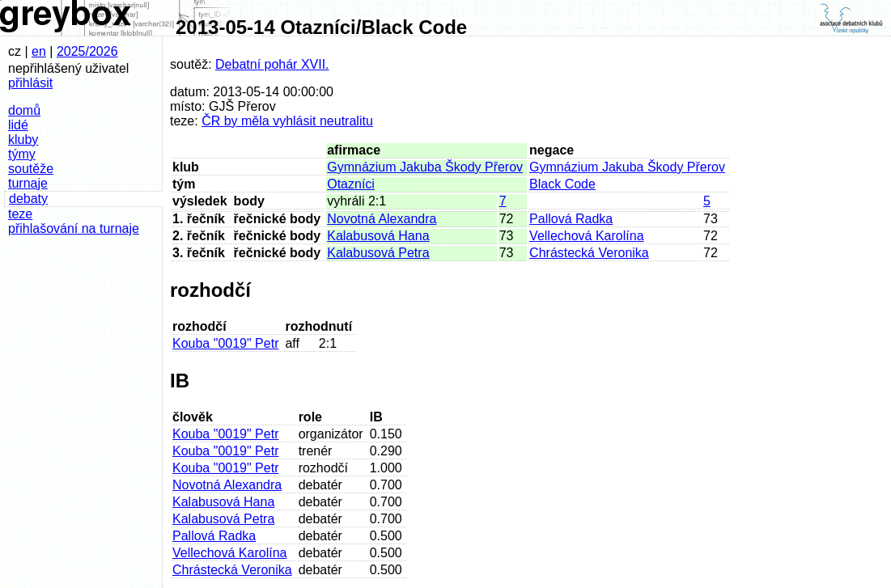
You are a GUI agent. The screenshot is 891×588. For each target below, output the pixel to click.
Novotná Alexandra (382, 219)
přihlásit (30, 83)
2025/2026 (87, 51)
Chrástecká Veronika (589, 253)
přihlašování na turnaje (74, 228)
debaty (28, 199)
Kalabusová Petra (378, 253)
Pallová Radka (571, 219)
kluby (23, 140)
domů (24, 110)
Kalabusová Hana (378, 236)
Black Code (562, 184)
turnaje (28, 183)
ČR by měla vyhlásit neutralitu (287, 121)
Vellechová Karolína (586, 236)
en (39, 51)
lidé (18, 125)
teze (20, 214)
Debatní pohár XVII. (272, 64)
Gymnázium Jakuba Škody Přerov (425, 167)
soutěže (31, 169)
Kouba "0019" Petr (225, 343)
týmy (22, 154)
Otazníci (351, 184)
